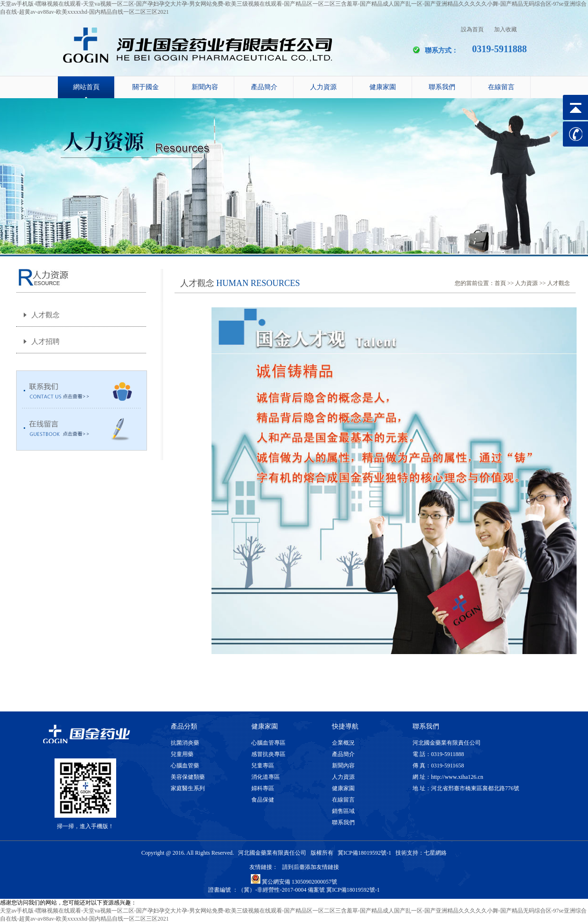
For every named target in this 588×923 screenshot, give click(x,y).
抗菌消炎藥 (185, 743)
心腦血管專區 (268, 743)
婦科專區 (263, 788)
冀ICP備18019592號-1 (364, 853)
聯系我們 (442, 87)
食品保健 (263, 800)
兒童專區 (263, 766)
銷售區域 (343, 811)
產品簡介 (264, 87)
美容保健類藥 (188, 777)
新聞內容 (205, 87)
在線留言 (501, 87)
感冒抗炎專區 (268, 754)
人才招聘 (46, 342)
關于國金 (146, 87)
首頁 (500, 283)
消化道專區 (266, 777)
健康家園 (383, 87)
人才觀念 (46, 315)
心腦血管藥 (185, 766)
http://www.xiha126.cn (457, 777)
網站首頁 (86, 87)
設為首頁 (472, 29)
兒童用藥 (182, 754)
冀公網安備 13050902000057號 (294, 882)
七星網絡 (435, 853)
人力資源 (323, 87)
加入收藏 (505, 29)
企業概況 (343, 743)
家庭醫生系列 (188, 788)
